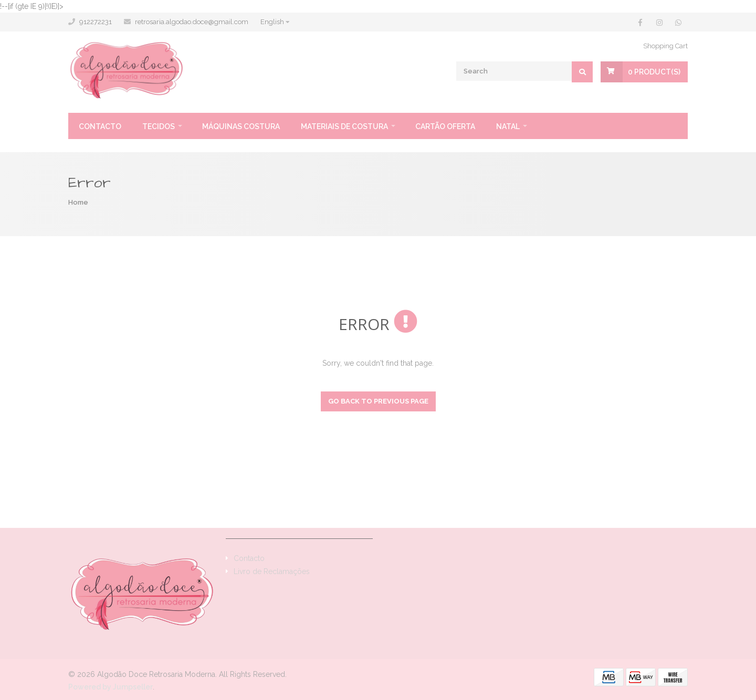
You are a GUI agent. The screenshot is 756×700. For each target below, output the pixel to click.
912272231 (96, 22)
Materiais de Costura (344, 126)
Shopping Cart (665, 46)
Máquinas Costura (241, 126)
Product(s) (654, 72)
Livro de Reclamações (272, 571)
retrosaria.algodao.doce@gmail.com (192, 22)
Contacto (100, 126)
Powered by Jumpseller (111, 687)
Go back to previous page (378, 401)
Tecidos (159, 126)
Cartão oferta (445, 126)
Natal (508, 126)
